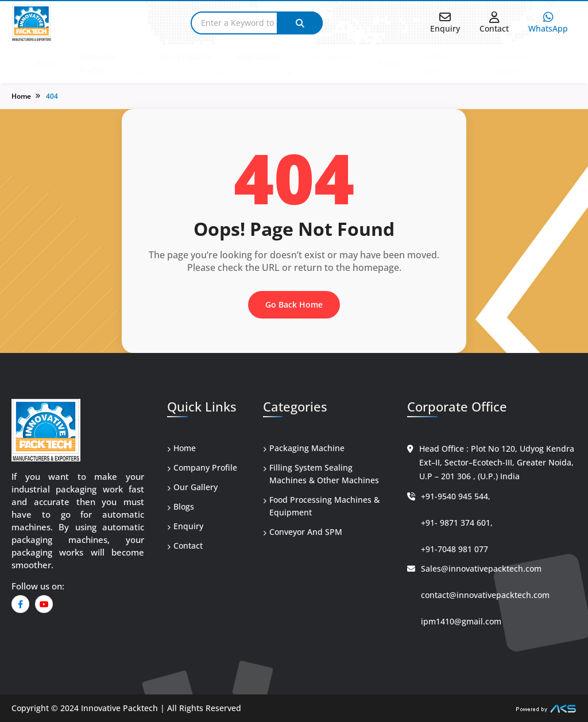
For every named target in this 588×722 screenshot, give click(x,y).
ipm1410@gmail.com (461, 621)
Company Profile (98, 63)
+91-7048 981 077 (454, 549)
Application (259, 57)
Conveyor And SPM (303, 532)
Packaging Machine (304, 448)
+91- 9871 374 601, (457, 523)
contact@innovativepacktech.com (485, 595)
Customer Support (509, 63)
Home (46, 63)
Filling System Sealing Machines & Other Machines (321, 474)
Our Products (185, 57)
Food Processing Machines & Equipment (321, 506)
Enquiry (185, 526)
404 (52, 96)
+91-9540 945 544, (456, 496)
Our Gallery (329, 57)
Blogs (389, 63)
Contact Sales (437, 63)
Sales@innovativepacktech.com (481, 568)
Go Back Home (294, 304)
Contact (185, 546)
